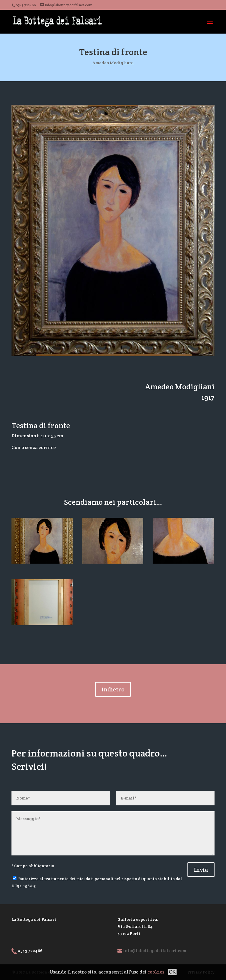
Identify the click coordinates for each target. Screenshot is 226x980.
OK (172, 972)
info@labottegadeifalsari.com (155, 951)
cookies (156, 972)
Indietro (113, 689)
